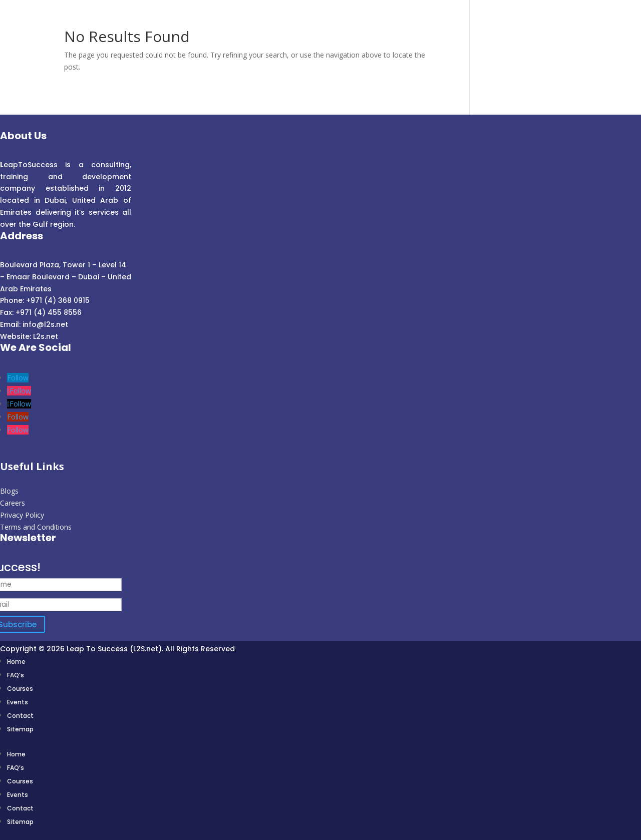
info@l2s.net (44, 324)
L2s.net (46, 336)
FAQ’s (16, 675)
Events (18, 702)
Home (16, 662)
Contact (20, 716)
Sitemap (20, 729)
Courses (20, 689)
